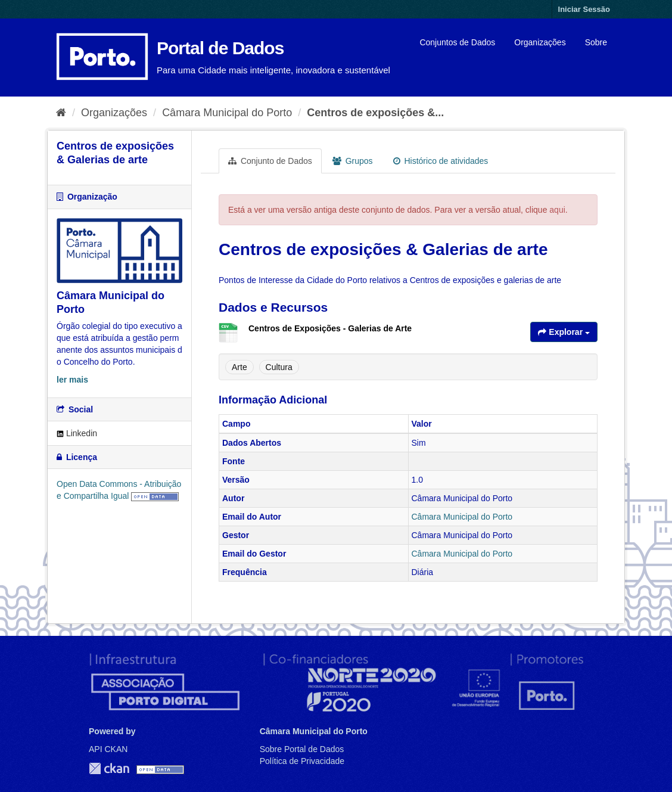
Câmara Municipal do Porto (227, 113)
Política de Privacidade (302, 761)
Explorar (564, 332)
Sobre (596, 42)
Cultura (279, 367)
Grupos (353, 161)
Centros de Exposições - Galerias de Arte (330, 328)
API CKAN (108, 749)
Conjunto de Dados (270, 161)
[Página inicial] (61, 113)
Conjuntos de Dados (457, 42)
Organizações (540, 42)
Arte (239, 367)
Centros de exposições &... (375, 113)
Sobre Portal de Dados (302, 749)
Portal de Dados (220, 48)
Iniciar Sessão (584, 9)
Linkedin (77, 433)
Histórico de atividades (441, 161)
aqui (557, 210)
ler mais (72, 380)
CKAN (109, 768)
